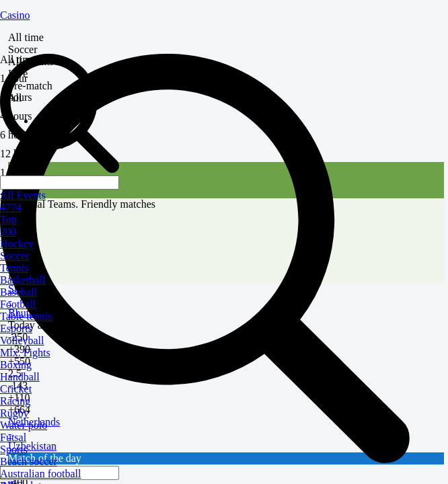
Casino (15, 15)
